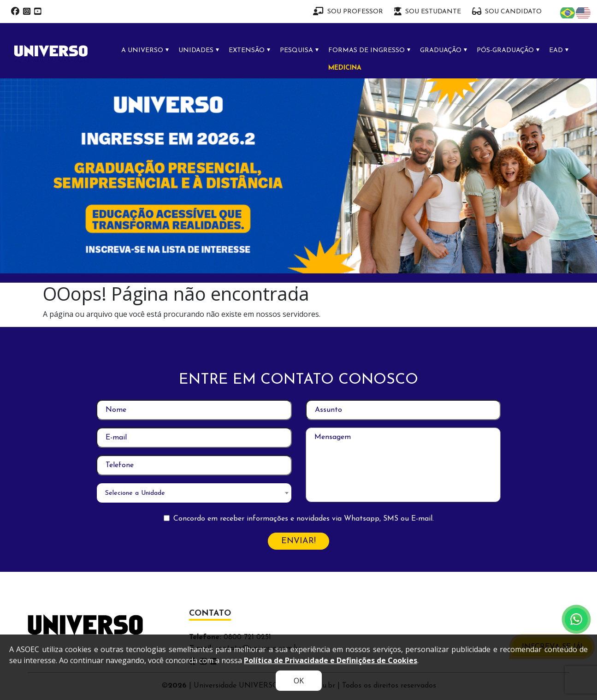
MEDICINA (345, 68)
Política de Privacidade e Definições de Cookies (331, 660)
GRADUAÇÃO (441, 50)
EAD (556, 50)
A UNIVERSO (142, 50)
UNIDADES (196, 50)
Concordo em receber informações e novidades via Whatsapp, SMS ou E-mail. (304, 519)
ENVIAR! (298, 541)
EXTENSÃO (247, 50)
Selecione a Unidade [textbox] (135, 493)
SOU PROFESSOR (348, 12)
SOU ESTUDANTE (428, 12)
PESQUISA (296, 50)
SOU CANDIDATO (507, 12)
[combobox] (194, 493)
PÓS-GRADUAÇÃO (505, 50)
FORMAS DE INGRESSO (366, 50)
